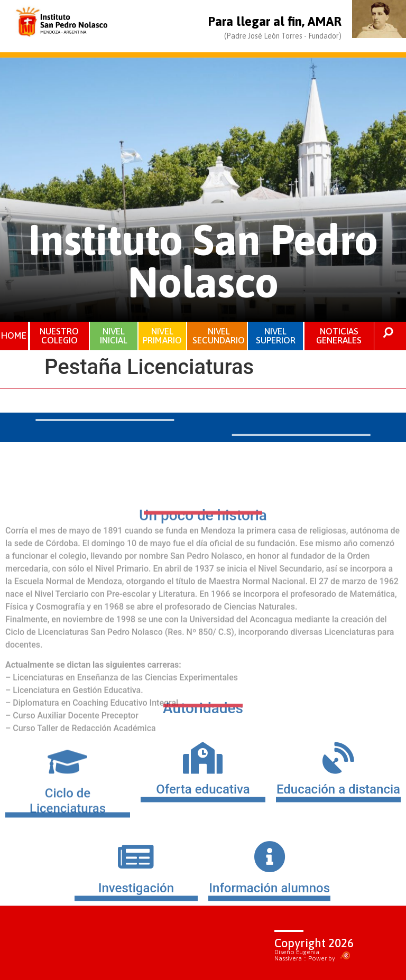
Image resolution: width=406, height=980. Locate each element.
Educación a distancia (338, 809)
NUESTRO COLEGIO (59, 336)
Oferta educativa (203, 809)
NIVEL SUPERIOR (276, 336)
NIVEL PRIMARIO (162, 336)
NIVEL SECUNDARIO (219, 336)
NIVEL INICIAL (114, 336)
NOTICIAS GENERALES (339, 336)
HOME (14, 335)
